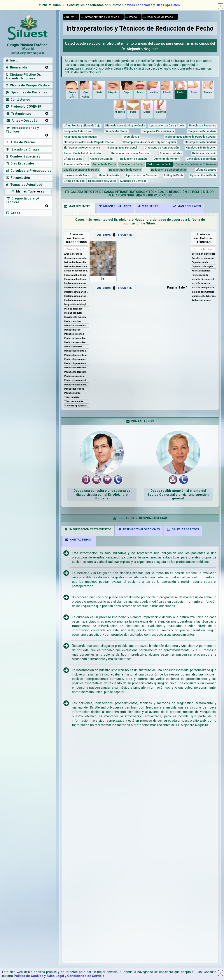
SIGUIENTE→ (126, 235)
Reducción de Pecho (158, 17)
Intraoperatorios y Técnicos (22, 130)
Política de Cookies (29, 976)
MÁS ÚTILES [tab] (148, 206)
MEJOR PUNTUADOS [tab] (115, 206)
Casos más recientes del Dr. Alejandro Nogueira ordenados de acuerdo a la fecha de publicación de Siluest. (140, 222)
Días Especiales (168, 5)
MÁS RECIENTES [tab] (77, 206)
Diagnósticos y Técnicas (22, 200)
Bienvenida (16, 67)
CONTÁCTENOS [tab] (78, 540)
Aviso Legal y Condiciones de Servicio (75, 976)
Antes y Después (21, 121)
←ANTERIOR (103, 235)
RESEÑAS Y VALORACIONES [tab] (139, 529)
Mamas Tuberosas (27, 192)
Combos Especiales (137, 5)
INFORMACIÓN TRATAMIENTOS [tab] (88, 529)
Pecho (131, 17)
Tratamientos (19, 114)
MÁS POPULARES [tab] (187, 206)
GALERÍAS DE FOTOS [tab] (183, 529)
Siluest (69, 17)
